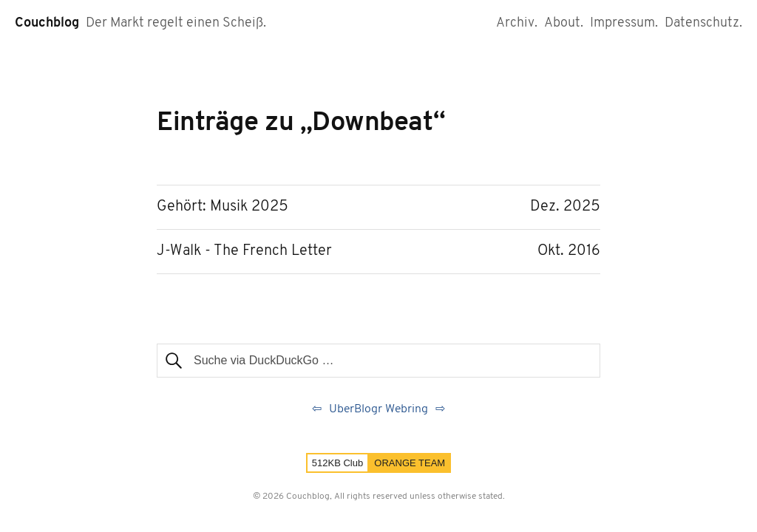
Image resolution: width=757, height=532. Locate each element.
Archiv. (517, 23)
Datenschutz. (703, 23)
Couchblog (47, 23)
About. (564, 23)
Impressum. (624, 23)
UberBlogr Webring (378, 409)
